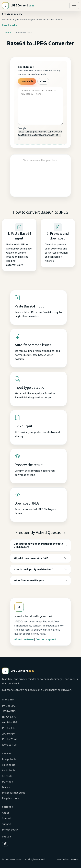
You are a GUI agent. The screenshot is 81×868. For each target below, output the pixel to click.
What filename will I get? (29, 581)
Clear (43, 81)
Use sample (27, 81)
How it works (9, 25)
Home (8, 33)
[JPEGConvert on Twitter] (5, 844)
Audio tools (9, 770)
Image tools (9, 759)
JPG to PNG (9, 711)
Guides (6, 787)
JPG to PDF (9, 734)
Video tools (9, 765)
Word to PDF (9, 745)
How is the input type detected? (33, 569)
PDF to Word (9, 739)
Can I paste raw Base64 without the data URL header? (38, 545)
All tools (7, 776)
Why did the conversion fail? (31, 558)
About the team (24, 639)
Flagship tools (10, 798)
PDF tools (8, 782)
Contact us (73, 859)
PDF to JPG (9, 728)
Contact (7, 818)
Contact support (46, 639)
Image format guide (14, 793)
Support (7, 824)
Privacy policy (10, 830)
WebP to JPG (10, 722)
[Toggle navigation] (74, 6)
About (6, 813)
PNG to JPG (9, 706)
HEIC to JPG (9, 717)
